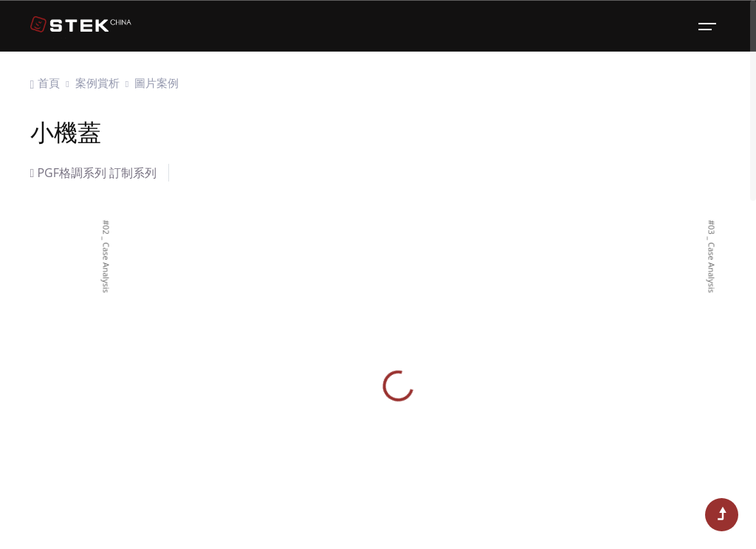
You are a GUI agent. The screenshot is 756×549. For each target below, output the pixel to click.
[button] (32, 397)
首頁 (49, 83)
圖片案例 (157, 83)
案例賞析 (97, 83)
